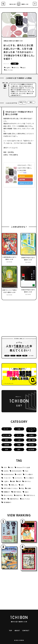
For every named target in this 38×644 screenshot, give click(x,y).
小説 (15, 64)
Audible (6, 471)
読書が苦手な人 (14, 499)
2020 (5, 467)
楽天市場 (22, 180)
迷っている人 (9, 70)
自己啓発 (31, 449)
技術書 (7, 445)
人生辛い (8, 68)
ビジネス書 (7, 435)
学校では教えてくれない (11, 488)
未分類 (31, 445)
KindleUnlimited (9, 474)
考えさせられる (8, 495)
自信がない (19, 495)
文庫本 (29, 488)
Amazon (22, 176)
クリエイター (7, 478)
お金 (19, 429)
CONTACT (26, 630)
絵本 (19, 449)
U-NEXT (19, 474)
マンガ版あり (30, 478)
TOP (10, 630)
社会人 (24, 68)
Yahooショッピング (26, 183)
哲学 (7, 440)
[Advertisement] (19, 207)
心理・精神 (31, 440)
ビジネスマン (19, 478)
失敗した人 (14, 485)
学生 (22, 488)
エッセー (7, 429)
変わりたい (16, 68)
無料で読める (17, 492)
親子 (5, 499)
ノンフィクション (31, 430)
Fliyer (27, 471)
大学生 (6, 485)
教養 (19, 445)
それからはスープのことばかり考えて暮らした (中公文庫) (25, 168)
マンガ (19, 435)
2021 (12, 467)
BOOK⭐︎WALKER (17, 471)
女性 (22, 485)
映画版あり (7, 492)
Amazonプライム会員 (23, 467)
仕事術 (31, 435)
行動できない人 (31, 495)
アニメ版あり (29, 474)
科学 (7, 449)
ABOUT (17, 630)
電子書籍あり (7, 502)
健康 (14, 481)
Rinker (25, 172)
